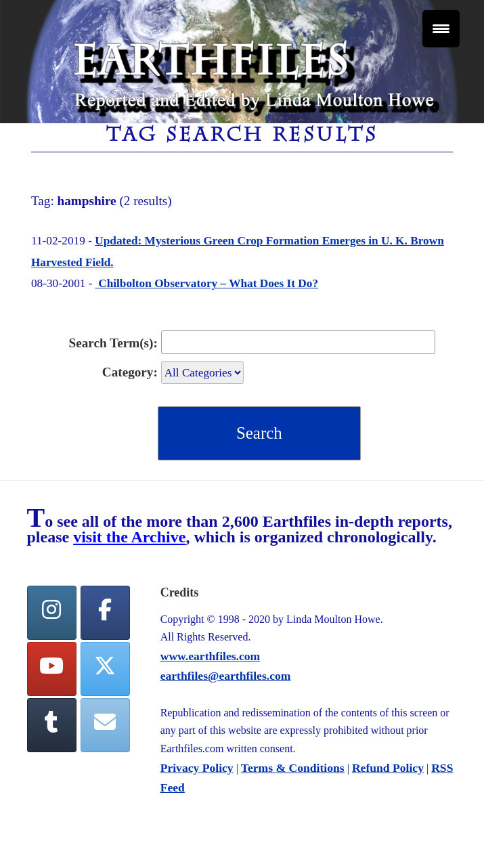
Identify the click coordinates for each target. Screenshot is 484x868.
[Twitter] (106, 669)
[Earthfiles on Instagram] (52, 613)
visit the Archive (129, 537)
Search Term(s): (113, 343)
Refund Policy (388, 768)
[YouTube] (52, 669)
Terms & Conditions (293, 768)
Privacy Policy (197, 768)
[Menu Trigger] (441, 29)
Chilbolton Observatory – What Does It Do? (207, 283)
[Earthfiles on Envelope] (106, 725)
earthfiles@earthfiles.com (226, 676)
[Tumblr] (52, 725)
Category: (130, 372)
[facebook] (106, 613)
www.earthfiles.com (211, 656)
